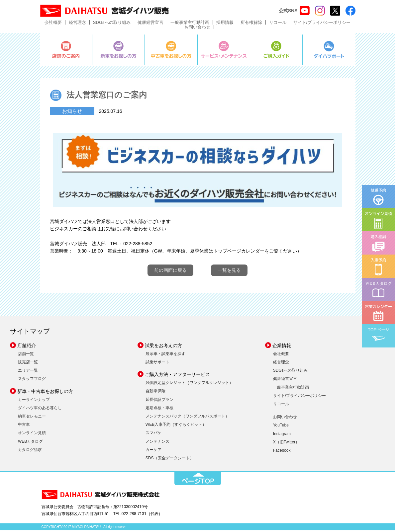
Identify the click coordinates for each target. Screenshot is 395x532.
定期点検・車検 (159, 410)
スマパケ (153, 434)
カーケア (153, 451)
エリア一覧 (28, 372)
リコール (278, 24)
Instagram (282, 435)
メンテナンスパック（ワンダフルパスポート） (187, 418)
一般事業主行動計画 (190, 24)
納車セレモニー (32, 418)
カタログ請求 (30, 451)
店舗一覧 (26, 355)
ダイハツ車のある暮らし (40, 410)
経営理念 (77, 24)
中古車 (24, 426)
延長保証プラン (159, 401)
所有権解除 (251, 24)
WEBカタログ (30, 443)
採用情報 (225, 24)
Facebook (282, 452)
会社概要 (53, 24)
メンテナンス (157, 443)
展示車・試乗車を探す (165, 355)
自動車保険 (155, 393)
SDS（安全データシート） (170, 460)
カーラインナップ (34, 401)
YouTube (281, 427)
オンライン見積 (32, 434)
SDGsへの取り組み (112, 24)
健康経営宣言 (150, 24)
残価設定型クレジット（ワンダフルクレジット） (189, 384)
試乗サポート (157, 364)
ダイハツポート (329, 51)
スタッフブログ (32, 380)
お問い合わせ (197, 29)
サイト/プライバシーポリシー (322, 24)
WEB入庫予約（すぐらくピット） (176, 426)
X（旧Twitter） (286, 444)
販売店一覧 (28, 364)
